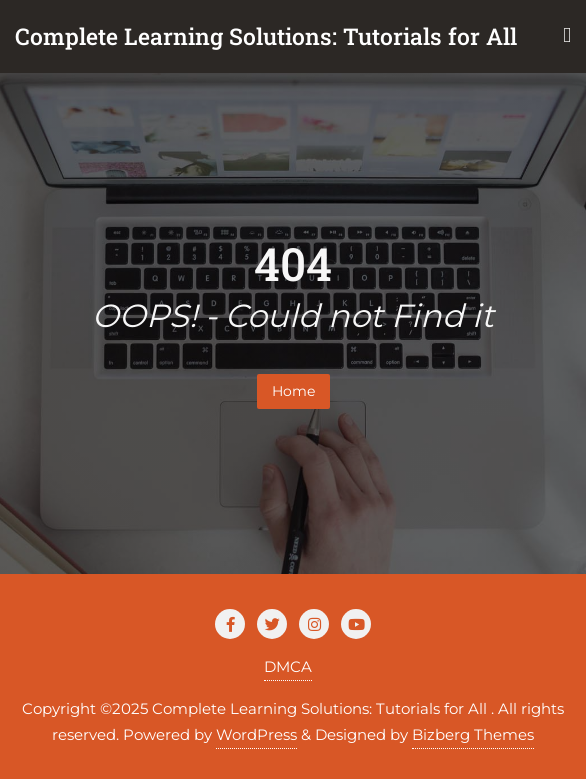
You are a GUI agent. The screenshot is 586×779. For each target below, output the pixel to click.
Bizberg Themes (473, 734)
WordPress (256, 734)
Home (293, 391)
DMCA (288, 666)
